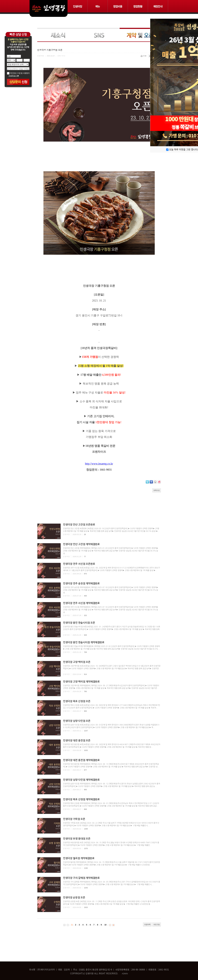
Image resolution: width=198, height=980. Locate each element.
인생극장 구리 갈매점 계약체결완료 (81, 878)
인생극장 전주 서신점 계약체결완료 (81, 603)
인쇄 (144, 56)
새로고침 (157, 924)
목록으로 (157, 490)
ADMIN (125, 974)
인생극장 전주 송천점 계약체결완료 (81, 584)
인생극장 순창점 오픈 (74, 898)
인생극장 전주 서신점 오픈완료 (79, 564)
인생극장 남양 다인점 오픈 (77, 721)
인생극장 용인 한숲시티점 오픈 (79, 623)
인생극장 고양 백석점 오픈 (77, 662)
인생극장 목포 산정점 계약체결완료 (81, 799)
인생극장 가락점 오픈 (74, 819)
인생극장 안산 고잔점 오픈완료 (79, 525)
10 (105, 925)
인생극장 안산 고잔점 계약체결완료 (81, 544)
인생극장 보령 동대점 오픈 (77, 839)
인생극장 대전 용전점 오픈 (77, 741)
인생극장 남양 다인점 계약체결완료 (81, 780)
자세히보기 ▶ (14, 76)
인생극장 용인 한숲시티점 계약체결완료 (84, 642)
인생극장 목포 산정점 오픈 (77, 701)
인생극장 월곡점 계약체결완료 (79, 858)
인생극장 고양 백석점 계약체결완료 (81, 682)
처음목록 (147, 924)
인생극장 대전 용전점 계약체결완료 (81, 760)
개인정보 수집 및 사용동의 (18, 73)
